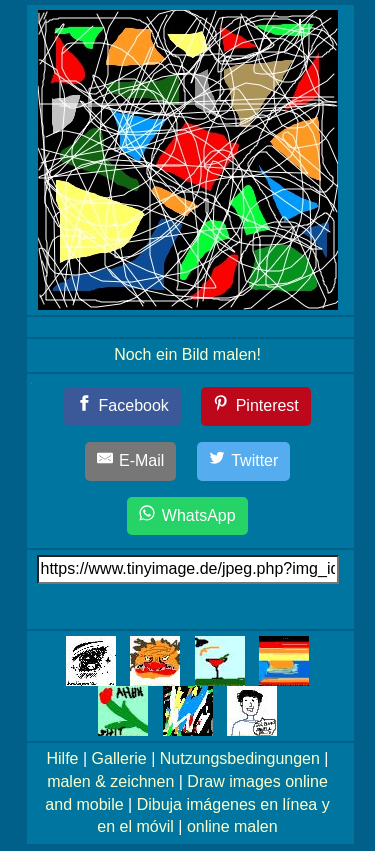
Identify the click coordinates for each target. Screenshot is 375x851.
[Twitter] (244, 461)
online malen (232, 826)
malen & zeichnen (110, 781)
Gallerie (119, 758)
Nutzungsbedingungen (240, 758)
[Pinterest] (256, 406)
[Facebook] (122, 406)
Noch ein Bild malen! (187, 354)
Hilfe (63, 758)
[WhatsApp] (187, 516)
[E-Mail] (131, 461)
